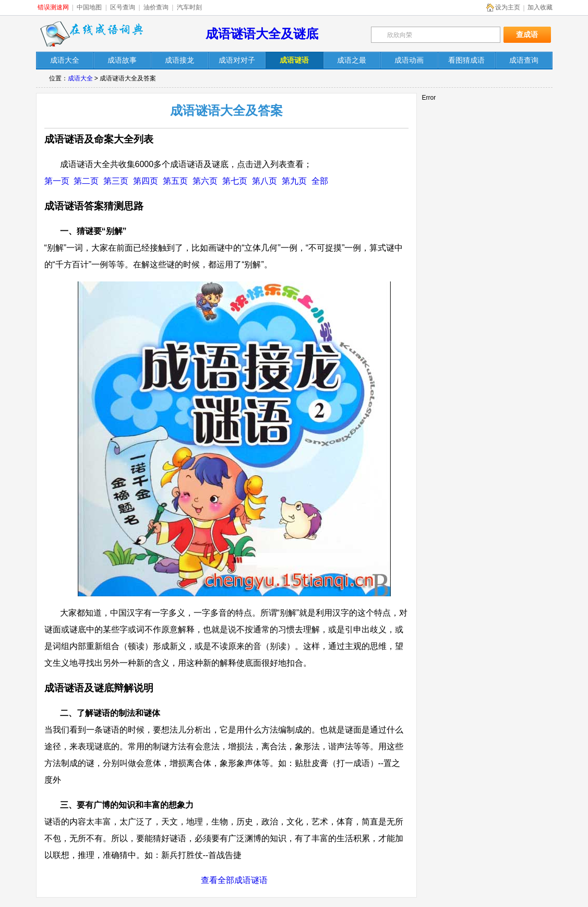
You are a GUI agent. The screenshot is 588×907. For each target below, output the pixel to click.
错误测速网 (53, 7)
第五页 (175, 181)
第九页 (294, 181)
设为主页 (508, 7)
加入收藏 (540, 7)
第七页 (235, 181)
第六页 (205, 181)
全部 (320, 181)
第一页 (57, 181)
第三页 (116, 181)
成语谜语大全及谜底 (262, 34)
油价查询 (156, 7)
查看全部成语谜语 (234, 880)
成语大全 (80, 78)
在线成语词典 (92, 34)
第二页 (86, 181)
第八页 (265, 181)
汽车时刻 (189, 7)
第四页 (146, 181)
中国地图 (89, 7)
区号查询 (123, 7)
